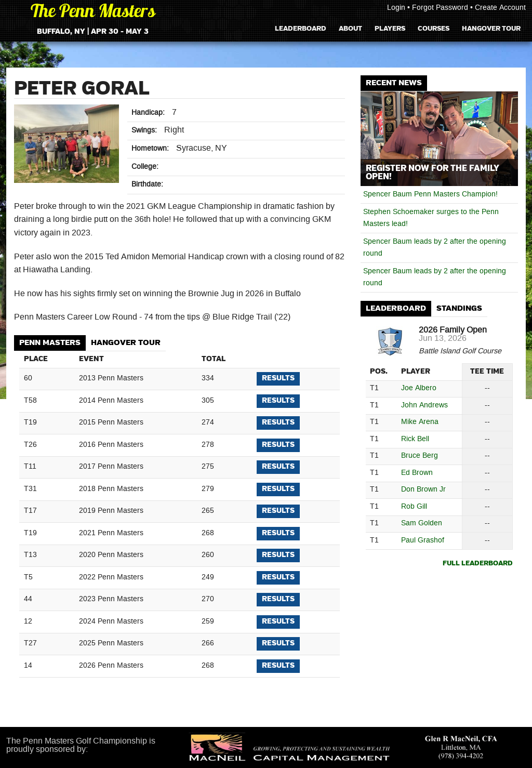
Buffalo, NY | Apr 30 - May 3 (93, 32)
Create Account (500, 8)
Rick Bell (415, 439)
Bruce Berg (420, 456)
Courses (434, 28)
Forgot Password (440, 8)
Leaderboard (301, 28)
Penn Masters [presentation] (50, 343)
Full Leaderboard (478, 564)
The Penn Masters (93, 13)
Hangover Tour (491, 28)
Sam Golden (422, 524)
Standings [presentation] (459, 308)
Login (396, 8)
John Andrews (424, 406)
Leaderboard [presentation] (396, 308)
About (350, 28)
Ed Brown (417, 473)
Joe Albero (419, 388)
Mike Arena (420, 422)
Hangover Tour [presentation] (126, 343)
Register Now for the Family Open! (433, 173)
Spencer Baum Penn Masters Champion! (430, 194)
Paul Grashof (423, 541)
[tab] (50, 343)
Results (278, 378)
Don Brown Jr (423, 490)
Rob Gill (414, 507)
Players (390, 28)
